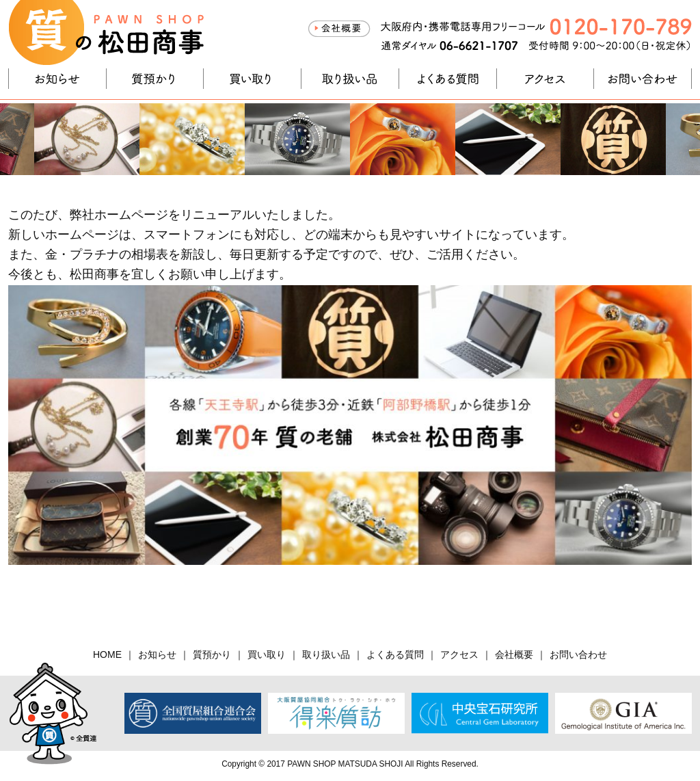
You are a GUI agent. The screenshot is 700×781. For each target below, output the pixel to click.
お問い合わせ (643, 79)
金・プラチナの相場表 (107, 254)
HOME (107, 654)
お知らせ (57, 79)
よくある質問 (448, 79)
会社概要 (339, 29)
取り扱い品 (350, 79)
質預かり (155, 79)
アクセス (546, 79)
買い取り (252, 79)
